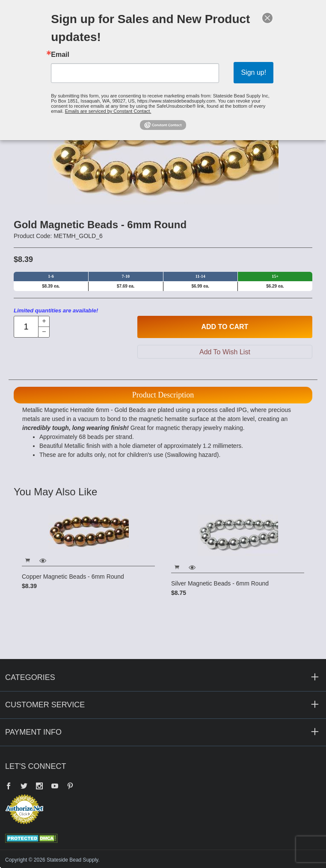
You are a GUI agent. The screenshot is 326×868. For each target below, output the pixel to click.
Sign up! (253, 72)
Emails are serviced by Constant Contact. (108, 111)
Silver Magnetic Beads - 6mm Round (220, 583)
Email (60, 55)
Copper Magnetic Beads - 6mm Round (73, 577)
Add (225, 327)
